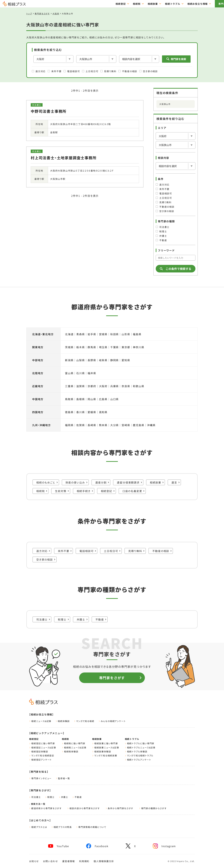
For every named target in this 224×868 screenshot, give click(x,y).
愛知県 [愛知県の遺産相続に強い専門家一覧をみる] (126, 360)
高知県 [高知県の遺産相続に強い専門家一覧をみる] (103, 412)
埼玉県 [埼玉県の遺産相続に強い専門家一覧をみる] (103, 347)
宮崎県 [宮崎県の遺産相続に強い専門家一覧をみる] (126, 425)
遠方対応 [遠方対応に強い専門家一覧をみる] (43, 551)
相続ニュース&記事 (40, 721)
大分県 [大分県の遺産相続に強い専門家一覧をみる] (114, 425)
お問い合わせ (50, 861)
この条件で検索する (176, 269)
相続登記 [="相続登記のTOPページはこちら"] (105, 4)
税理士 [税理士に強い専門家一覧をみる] (63, 619)
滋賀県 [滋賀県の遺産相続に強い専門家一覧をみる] (80, 386)
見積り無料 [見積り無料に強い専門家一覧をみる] (136, 551)
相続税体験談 (70, 751)
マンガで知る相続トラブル (139, 755)
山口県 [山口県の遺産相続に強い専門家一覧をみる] (114, 399)
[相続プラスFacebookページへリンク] (97, 846)
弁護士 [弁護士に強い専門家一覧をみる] (82, 619)
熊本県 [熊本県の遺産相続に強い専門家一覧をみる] (103, 425)
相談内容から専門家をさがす (83, 808)
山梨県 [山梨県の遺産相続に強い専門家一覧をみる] (80, 360)
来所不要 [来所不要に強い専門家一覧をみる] (65, 551)
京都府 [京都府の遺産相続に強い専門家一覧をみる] (92, 386)
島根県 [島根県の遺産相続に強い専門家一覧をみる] (80, 399)
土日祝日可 (90, 71)
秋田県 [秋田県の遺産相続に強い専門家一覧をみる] (114, 334)
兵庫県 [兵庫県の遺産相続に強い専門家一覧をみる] (114, 386)
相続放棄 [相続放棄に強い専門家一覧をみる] (157, 482)
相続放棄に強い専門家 (105, 743)
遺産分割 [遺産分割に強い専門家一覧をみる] (102, 482)
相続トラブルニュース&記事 (140, 747)
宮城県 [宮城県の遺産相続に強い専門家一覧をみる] (103, 334)
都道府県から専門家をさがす (45, 808)
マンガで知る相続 (84, 721)
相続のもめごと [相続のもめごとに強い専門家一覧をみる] (47, 482)
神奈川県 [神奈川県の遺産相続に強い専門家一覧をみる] (138, 347)
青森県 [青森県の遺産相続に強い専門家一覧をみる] (80, 334)
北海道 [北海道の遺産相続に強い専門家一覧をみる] (69, 334)
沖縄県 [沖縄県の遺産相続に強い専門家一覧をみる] (151, 425)
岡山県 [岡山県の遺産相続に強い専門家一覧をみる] (92, 399)
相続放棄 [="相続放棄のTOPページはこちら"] (137, 4)
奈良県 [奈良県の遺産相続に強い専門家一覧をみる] (126, 386)
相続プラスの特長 (62, 827)
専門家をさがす (211, 4)
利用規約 (84, 861)
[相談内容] (139, 59)
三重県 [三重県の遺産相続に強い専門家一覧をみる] (69, 386)
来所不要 (55, 71)
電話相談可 (72, 71)
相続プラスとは (38, 827)
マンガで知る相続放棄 (105, 755)
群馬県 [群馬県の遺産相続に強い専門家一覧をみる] (92, 347)
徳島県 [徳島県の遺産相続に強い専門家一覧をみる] (69, 412)
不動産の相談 (128, 71)
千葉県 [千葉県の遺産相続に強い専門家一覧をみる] (114, 347)
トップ (29, 14)
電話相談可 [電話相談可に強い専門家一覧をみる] (88, 551)
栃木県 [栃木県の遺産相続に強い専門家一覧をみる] (80, 347)
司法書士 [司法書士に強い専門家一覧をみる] (43, 619)
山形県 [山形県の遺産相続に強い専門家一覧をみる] (126, 334)
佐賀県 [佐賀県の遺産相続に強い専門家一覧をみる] (80, 425)
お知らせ (34, 861)
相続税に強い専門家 (74, 743)
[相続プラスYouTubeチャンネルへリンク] (59, 846)
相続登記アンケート (40, 760)
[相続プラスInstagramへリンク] (164, 846)
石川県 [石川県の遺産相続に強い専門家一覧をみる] (80, 373)
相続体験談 (63, 721)
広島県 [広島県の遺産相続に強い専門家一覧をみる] (103, 399)
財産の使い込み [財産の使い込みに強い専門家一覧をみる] (77, 482)
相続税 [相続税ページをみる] (65, 739)
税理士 (161, 231)
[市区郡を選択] (96, 59)
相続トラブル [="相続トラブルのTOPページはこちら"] (157, 4)
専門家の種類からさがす (153, 808)
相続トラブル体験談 (136, 751)
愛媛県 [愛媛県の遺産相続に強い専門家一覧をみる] (92, 412)
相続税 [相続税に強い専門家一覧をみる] (42, 491)
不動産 (161, 240)
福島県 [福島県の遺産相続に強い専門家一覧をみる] (137, 334)
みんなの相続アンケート (112, 721)
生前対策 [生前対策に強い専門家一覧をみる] (62, 491)
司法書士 (163, 227)
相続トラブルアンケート (138, 760)
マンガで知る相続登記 (42, 755)
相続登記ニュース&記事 (43, 747)
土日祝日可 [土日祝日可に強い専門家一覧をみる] (112, 551)
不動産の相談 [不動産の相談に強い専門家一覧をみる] (162, 551)
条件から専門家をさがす (119, 808)
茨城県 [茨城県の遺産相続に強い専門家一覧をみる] (69, 347)
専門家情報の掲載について (91, 827)
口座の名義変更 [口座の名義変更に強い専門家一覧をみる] (134, 491)
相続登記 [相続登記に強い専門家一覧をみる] (108, 491)
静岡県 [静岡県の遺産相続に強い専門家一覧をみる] (114, 360)
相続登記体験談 (39, 751)
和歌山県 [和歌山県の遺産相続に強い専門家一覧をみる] (138, 386)
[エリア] (53, 59)
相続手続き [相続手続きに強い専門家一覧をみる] (85, 491)
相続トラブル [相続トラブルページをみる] (132, 739)
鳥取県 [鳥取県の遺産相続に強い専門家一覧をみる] (69, 399)
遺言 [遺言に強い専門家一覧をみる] (176, 482)
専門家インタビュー (40, 778)
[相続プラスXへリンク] (131, 846)
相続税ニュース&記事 (74, 747)
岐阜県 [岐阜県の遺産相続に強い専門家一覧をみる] (103, 360)
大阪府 (56, 14)
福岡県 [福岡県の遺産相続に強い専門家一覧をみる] (69, 425)
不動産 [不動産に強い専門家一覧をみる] (101, 619)
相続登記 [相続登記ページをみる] (34, 739)
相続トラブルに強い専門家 (140, 743)
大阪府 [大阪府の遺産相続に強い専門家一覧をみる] (103, 386)
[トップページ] (14, 5)
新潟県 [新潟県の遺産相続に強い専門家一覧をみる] (69, 360)
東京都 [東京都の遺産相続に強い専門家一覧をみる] (126, 347)
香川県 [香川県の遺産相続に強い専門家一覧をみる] (80, 412)
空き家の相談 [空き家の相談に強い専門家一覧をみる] (46, 559)
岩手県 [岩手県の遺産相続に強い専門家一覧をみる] (92, 334)
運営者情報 (68, 861)
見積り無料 (108, 71)
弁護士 (161, 236)
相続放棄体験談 (102, 751)
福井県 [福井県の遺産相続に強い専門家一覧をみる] (92, 373)
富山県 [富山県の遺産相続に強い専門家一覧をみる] (69, 373)
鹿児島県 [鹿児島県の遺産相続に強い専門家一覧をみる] (138, 425)
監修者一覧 (63, 778)
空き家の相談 (148, 71)
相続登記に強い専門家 (42, 743)
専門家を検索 (176, 59)
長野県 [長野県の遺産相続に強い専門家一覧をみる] (92, 360)
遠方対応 (39, 71)
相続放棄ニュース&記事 (106, 747)
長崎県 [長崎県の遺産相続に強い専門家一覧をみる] (92, 425)
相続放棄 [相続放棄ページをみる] (97, 739)
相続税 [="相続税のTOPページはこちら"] (121, 4)
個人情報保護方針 (104, 861)
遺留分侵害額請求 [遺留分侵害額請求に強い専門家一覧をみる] (129, 482)
